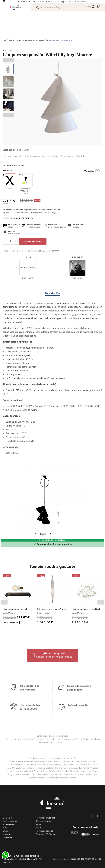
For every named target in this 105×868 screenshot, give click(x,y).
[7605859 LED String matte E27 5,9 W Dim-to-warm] (26, 180)
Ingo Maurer (9, 50)
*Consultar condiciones (77, 1)
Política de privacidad (46, 818)
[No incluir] (10, 180)
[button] (53, 655)
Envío (38, 828)
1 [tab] (51, 629)
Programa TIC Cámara (46, 834)
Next (8, 115)
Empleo (6, 831)
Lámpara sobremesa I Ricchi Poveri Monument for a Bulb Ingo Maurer (16, 609)
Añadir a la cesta (33, 241)
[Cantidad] (10, 241)
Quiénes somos (10, 821)
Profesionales (9, 824)
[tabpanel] (18, 599)
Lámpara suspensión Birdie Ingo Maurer (87, 609)
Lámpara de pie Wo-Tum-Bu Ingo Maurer (51, 609)
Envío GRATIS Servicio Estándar (52, 540)
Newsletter (8, 834)
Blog (5, 828)
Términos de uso (43, 821)
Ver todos (89, 171)
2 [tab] (54, 629)
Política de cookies (45, 831)
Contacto (7, 818)
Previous (8, 60)
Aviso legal (7, 837)
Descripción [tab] (52, 293)
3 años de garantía (78, 722)
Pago (38, 824)
